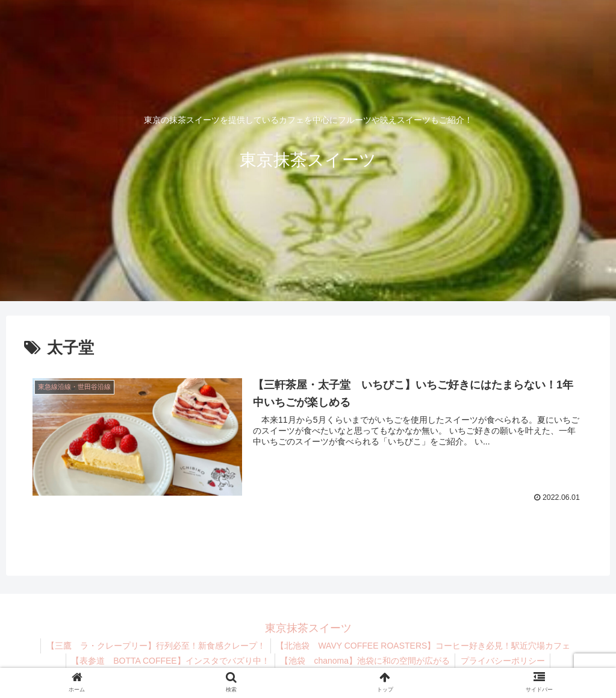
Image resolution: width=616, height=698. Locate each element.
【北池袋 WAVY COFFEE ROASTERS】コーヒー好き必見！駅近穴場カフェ (424, 646)
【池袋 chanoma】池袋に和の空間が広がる (365, 661)
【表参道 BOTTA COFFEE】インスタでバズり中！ (169, 661)
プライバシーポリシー (505, 661)
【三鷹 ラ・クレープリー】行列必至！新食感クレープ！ (155, 646)
